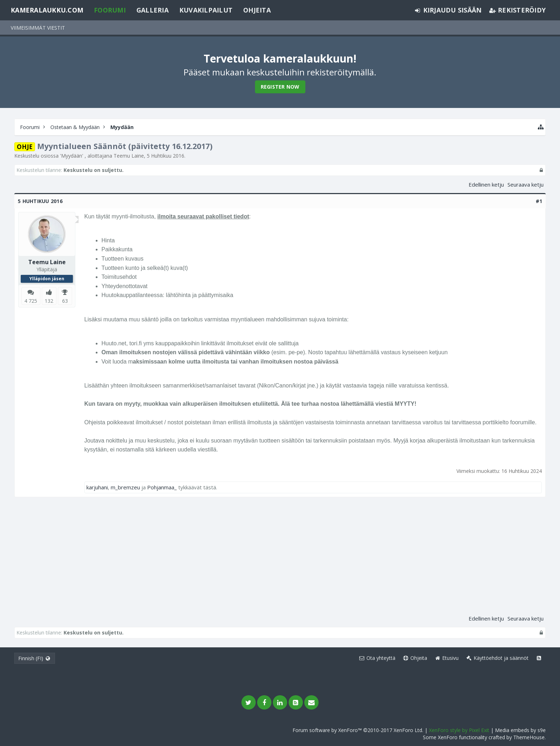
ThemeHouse (529, 737)
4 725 (31, 301)
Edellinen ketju (486, 184)
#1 (539, 201)
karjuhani (97, 487)
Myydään (72, 156)
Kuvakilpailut (206, 10)
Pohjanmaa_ (162, 487)
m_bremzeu (125, 487)
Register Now (280, 87)
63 (65, 301)
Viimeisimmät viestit (38, 28)
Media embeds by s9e (520, 730)
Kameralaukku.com (47, 10)
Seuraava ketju (526, 184)
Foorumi (110, 10)
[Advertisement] (280, 558)
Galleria (152, 10)
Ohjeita (257, 10)
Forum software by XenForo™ (358, 730)
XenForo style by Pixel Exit (459, 730)
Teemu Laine (129, 156)
